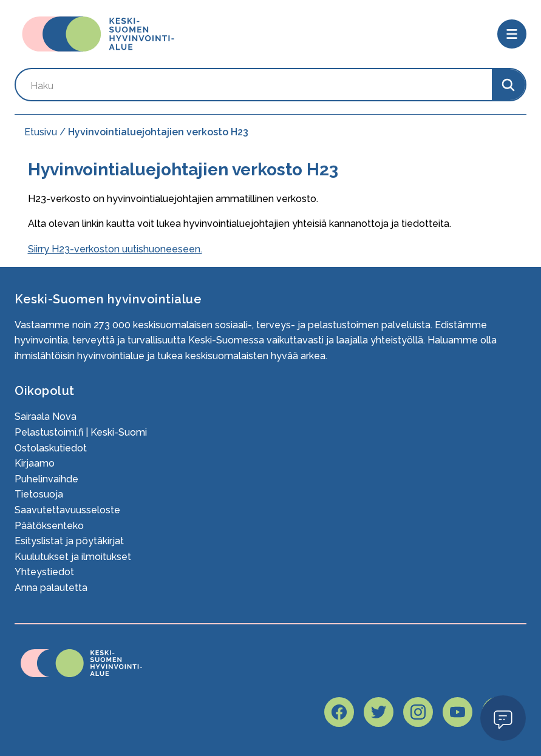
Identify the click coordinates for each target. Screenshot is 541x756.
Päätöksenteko (49, 526)
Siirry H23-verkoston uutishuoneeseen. (115, 249)
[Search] (509, 85)
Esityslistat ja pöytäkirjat (69, 541)
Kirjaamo (35, 463)
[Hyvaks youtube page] (458, 712)
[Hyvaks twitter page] (379, 712)
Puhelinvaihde (46, 479)
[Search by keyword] (254, 85)
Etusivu (41, 132)
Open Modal (503, 717)
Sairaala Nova (46, 417)
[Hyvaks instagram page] (418, 712)
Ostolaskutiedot (51, 448)
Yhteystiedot (44, 572)
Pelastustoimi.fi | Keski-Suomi (81, 432)
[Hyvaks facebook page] (339, 712)
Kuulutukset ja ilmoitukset (73, 557)
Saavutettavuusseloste (67, 510)
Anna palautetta (51, 588)
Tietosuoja (39, 494)
